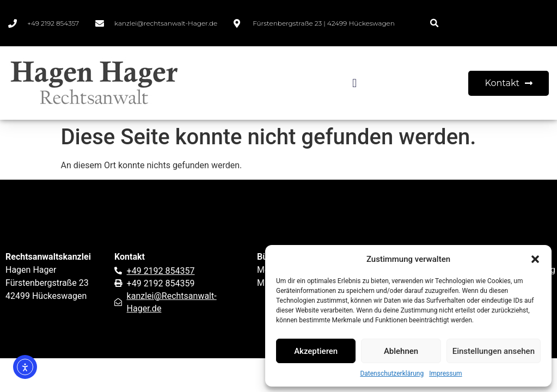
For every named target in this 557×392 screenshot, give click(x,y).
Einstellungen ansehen (494, 351)
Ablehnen (401, 351)
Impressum (445, 373)
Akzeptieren (316, 351)
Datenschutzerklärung (392, 373)
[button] (535, 259)
